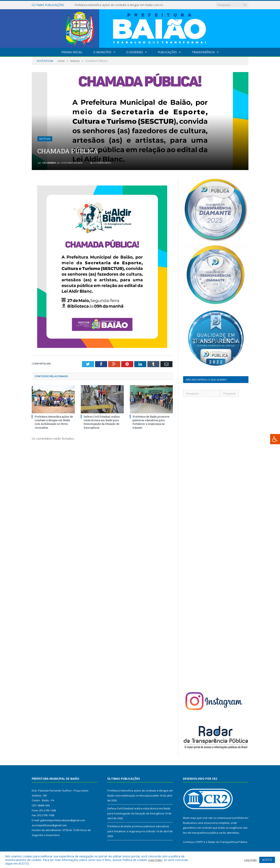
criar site (207, 818)
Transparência (203, 52)
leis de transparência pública (201, 833)
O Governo (135, 52)
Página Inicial (72, 52)
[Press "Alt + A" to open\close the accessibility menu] (275, 439)
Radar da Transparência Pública (228, 842)
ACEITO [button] (267, 860)
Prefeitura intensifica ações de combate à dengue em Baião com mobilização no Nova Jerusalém (121, 5)
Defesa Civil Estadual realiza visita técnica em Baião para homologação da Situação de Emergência (102, 422)
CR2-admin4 (49, 163)
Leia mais (155, 860)
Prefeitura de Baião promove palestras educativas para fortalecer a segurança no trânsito (151, 422)
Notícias (45, 139)
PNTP (200, 842)
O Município (102, 52)
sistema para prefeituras (232, 818)
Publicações (167, 52)
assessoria (211, 823)
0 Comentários (101, 163)
